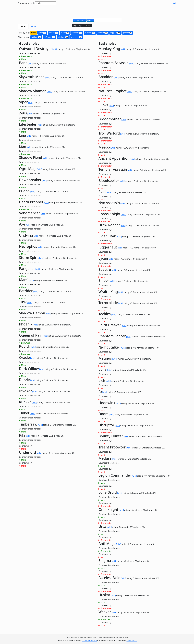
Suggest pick (79, 25)
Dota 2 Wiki (132, 641)
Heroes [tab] (23, 26)
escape (54, 33)
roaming (76, 37)
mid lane (63, 37)
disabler (103, 33)
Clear (88, 25)
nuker (65, 33)
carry (42, 33)
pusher (128, 33)
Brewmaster (27, 56)
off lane (36, 37)
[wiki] (55, 49)
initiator (77, 33)
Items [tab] (33, 26)
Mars (24, 59)
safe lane (50, 37)
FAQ (174, 3)
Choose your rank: (26, 3)
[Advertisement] (97, 10)
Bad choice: (108, 44)
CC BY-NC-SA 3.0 (89, 641)
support (115, 33)
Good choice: (30, 44)
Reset (34, 33)
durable (90, 33)
